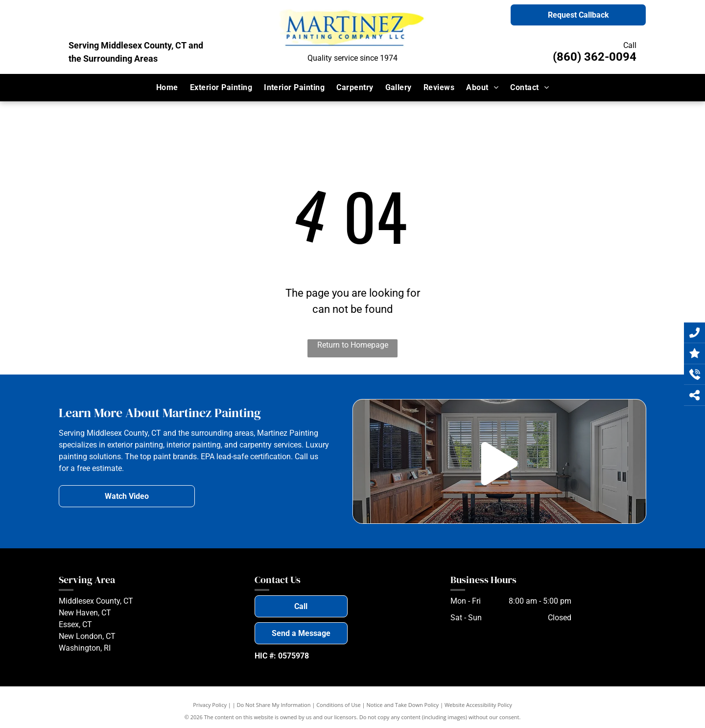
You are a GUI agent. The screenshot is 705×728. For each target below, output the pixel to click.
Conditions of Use (339, 705)
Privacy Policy (210, 705)
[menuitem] (167, 88)
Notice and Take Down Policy (403, 705)
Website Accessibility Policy (478, 705)
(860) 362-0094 (595, 57)
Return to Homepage (353, 345)
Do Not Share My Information (274, 705)
